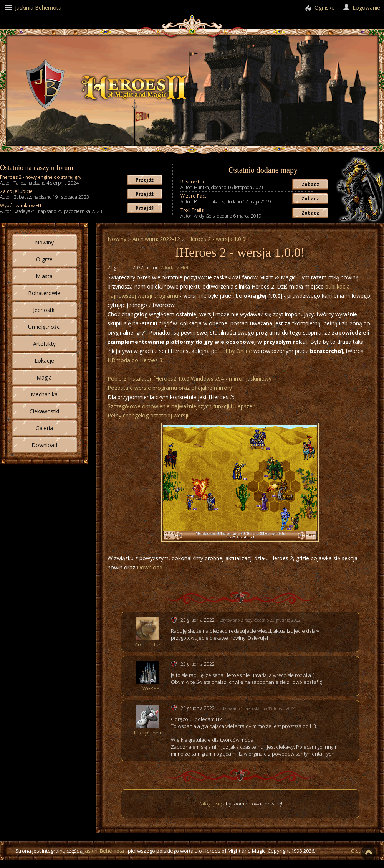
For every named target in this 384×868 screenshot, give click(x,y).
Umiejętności (44, 327)
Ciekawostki (44, 411)
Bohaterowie (44, 293)
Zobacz (310, 184)
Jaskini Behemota (104, 851)
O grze (44, 259)
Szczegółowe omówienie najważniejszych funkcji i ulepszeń (182, 406)
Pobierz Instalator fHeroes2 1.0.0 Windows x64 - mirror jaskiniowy (190, 379)
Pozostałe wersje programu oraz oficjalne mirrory (170, 388)
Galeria (44, 428)
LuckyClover (148, 733)
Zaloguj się (210, 804)
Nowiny (44, 242)
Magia (44, 377)
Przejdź (145, 180)
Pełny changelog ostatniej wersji (148, 415)
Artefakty (44, 344)
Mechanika (44, 394)
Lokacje (44, 361)
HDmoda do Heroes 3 (135, 360)
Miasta (44, 276)
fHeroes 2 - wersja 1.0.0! (216, 239)
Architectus (148, 644)
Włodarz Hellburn (180, 267)
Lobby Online (236, 351)
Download (44, 445)
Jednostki (44, 310)
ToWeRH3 (148, 688)
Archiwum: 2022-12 (156, 239)
